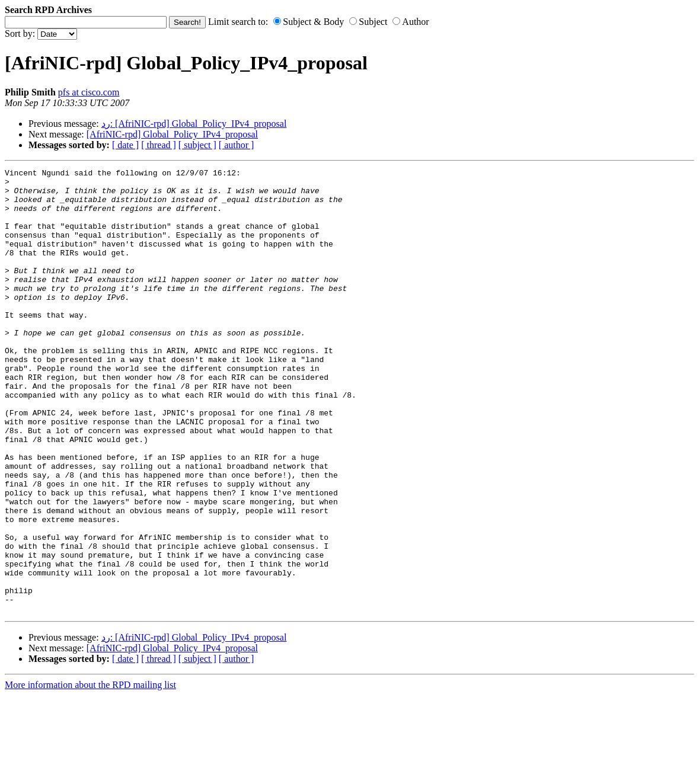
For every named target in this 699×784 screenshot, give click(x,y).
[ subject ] (197, 145)
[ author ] (237, 145)
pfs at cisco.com (89, 92)
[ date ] (125, 145)
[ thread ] (159, 145)
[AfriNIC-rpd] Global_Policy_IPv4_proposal (172, 134)
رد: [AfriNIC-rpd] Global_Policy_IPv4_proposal (194, 124)
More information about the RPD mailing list (90, 774)
